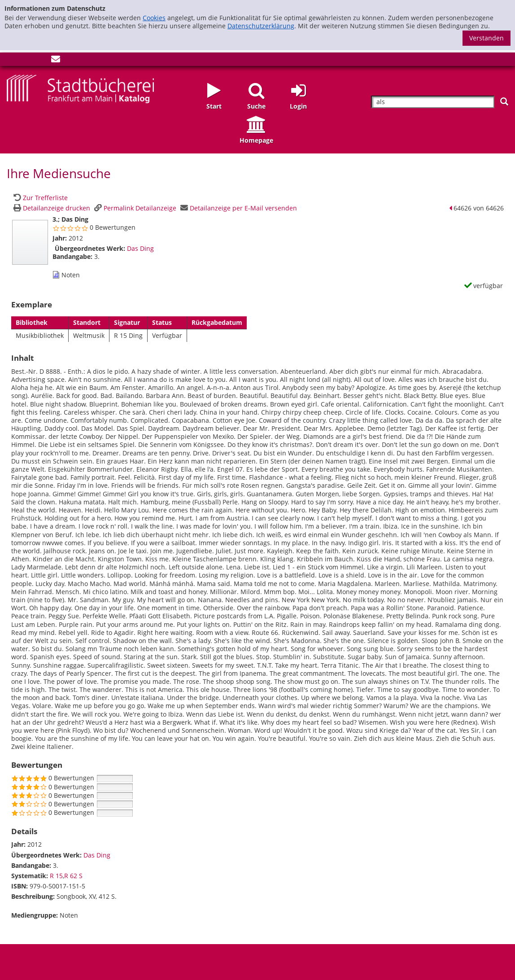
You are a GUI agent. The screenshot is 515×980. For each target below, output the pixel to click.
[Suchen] (504, 102)
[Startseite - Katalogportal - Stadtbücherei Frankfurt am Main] (80, 88)
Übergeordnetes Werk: (90, 249)
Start (214, 106)
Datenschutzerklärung (261, 26)
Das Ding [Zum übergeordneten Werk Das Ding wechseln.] (140, 248)
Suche (256, 106)
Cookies (154, 18)
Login (298, 106)
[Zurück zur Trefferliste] (39, 198)
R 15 (56, 876)
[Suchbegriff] (433, 102)
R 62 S (73, 876)
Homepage (256, 140)
